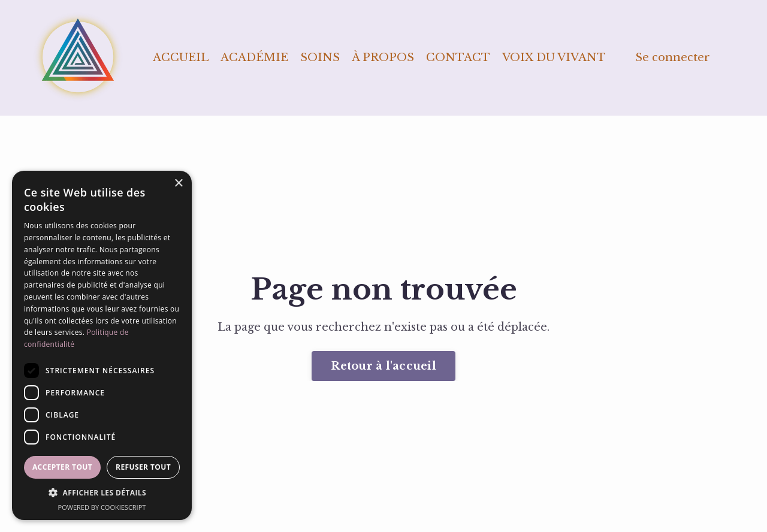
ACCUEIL (181, 58)
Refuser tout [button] (143, 467)
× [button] (178, 184)
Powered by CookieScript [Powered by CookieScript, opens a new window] (102, 507)
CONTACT (458, 58)
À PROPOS (383, 58)
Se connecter (673, 58)
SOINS (320, 58)
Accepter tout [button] (62, 467)
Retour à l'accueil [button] (383, 366)
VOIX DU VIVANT (554, 58)
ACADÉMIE (254, 58)
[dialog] (102, 345)
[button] (102, 493)
